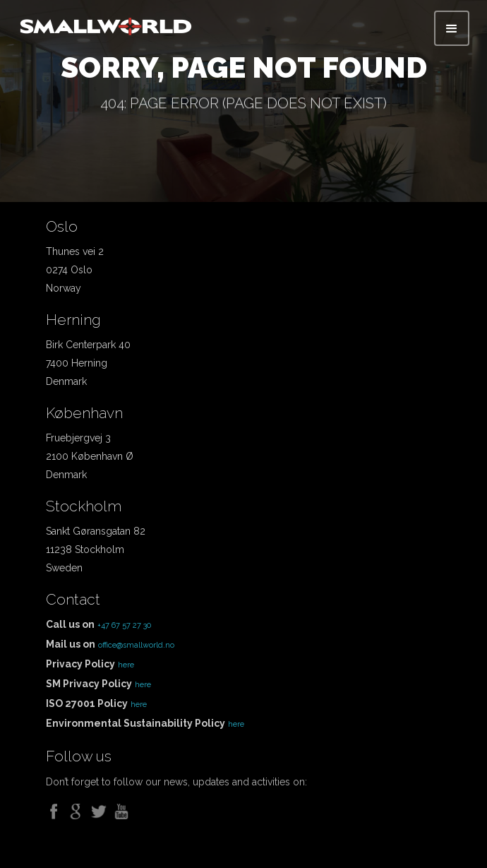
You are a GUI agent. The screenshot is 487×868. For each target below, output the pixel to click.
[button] (452, 28)
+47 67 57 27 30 (124, 625)
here (126, 665)
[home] (106, 23)
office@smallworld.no (136, 645)
